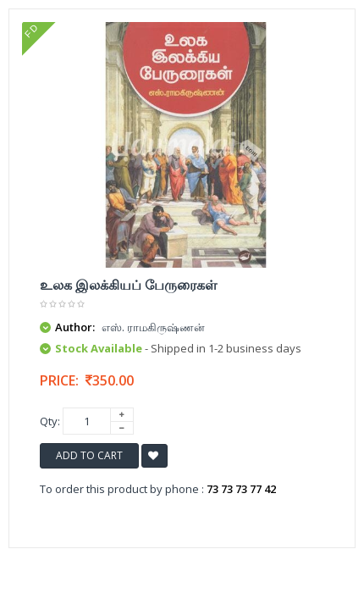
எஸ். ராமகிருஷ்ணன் (153, 327)
